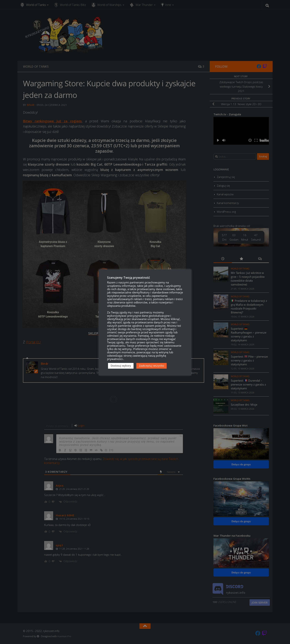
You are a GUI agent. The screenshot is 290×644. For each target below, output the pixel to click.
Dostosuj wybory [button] (121, 366)
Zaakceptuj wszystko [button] (151, 366)
